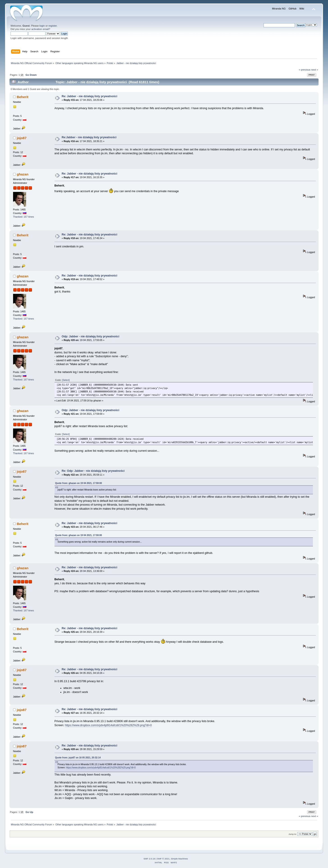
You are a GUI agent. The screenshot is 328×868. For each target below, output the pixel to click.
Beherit (23, 97)
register (53, 26)
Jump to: (293, 834)
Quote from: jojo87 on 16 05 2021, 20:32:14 (78, 758)
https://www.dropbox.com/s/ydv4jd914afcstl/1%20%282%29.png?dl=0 (108, 725)
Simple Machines (179, 859)
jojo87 (22, 138)
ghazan (23, 174)
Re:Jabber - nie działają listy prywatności (89, 137)
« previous (305, 70)
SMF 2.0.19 (149, 859)
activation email (40, 29)
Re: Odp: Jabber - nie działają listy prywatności (93, 471)
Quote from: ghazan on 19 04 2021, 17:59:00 (79, 483)
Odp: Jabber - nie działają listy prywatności (91, 336)
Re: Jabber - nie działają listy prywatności (90, 96)
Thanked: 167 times (24, 217)
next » (315, 70)
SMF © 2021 (163, 859)
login (42, 26)
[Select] (66, 380)
